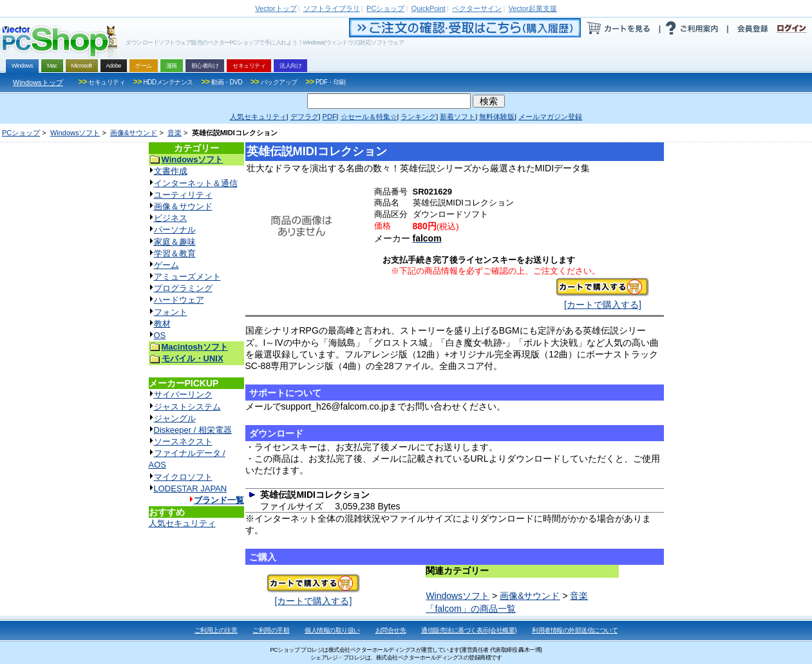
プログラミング (183, 288)
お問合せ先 (391, 630)
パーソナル (175, 230)
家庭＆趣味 (175, 242)
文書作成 (171, 171)
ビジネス (171, 218)
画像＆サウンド (183, 206)
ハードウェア (179, 300)
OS (160, 335)
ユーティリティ (183, 195)
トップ (276, 8)
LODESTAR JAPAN (191, 489)
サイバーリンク (183, 394)
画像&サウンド (134, 133)
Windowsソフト (75, 133)
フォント (171, 312)
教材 (162, 324)
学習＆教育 (175, 253)
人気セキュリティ (182, 523)
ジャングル (175, 418)
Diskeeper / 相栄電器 (193, 430)
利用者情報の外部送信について (575, 630)
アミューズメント (187, 277)
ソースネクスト (183, 441)
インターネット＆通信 (196, 183)
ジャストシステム (187, 407)
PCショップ (21, 133)
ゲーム (166, 265)
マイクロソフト (183, 477)
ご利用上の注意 (216, 630)
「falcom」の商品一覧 (470, 609)
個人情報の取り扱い (332, 630)
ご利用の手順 (271, 630)
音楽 (175, 133)
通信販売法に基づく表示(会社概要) (469, 630)
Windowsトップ (38, 82)
